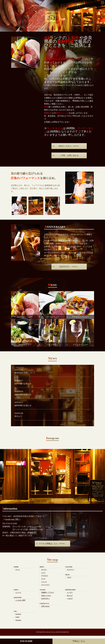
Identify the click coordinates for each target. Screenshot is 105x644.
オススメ (44, 570)
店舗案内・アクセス (48, 592)
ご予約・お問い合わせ (69, 155)
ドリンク (44, 582)
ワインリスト (45, 585)
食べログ (70, 596)
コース (43, 573)
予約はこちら (79, 641)
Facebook (18, 614)
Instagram (18, 620)
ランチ (43, 579)
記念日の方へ (69, 267)
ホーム (18, 570)
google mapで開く (13, 519)
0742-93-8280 (26, 641)
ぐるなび (70, 598)
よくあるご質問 (20, 600)
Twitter (17, 617)
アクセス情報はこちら (52, 544)
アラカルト (45, 576)
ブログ (69, 577)
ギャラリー (71, 570)
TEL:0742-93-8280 (10, 523)
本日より (18, 416)
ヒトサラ (70, 592)
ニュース (18, 592)
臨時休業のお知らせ (23, 384)
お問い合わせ (45, 606)
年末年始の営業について (25, 373)
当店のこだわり (69, 146)
